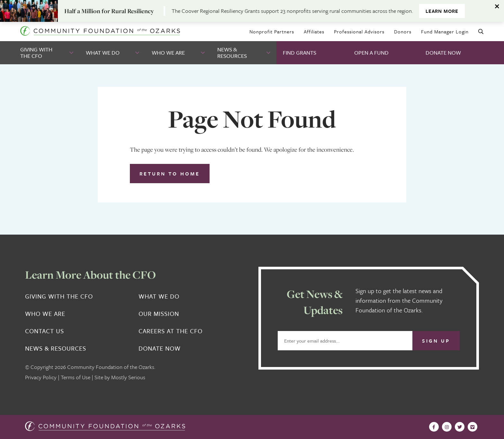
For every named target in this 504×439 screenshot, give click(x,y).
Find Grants (300, 53)
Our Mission (159, 314)
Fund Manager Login (445, 31)
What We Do (103, 53)
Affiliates (314, 31)
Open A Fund (371, 53)
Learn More (442, 11)
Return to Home (170, 174)
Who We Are (168, 53)
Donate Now (443, 53)
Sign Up (436, 341)
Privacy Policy (41, 377)
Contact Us (45, 331)
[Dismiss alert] (498, 6)
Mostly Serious (128, 377)
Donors (403, 31)
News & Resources (232, 53)
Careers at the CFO (171, 331)
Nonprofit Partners (272, 31)
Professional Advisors (359, 31)
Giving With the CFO (36, 53)
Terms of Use (76, 377)
